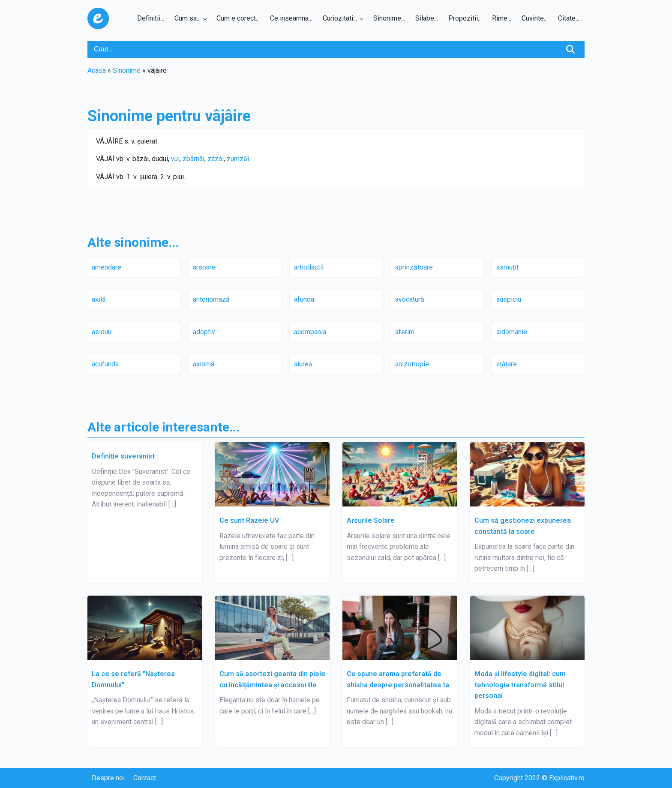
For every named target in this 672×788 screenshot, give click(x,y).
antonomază (211, 299)
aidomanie (512, 332)
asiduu (102, 332)
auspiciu (509, 299)
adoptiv (204, 332)
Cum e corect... (238, 18)
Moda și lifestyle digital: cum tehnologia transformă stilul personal (520, 685)
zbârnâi (193, 159)
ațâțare (507, 364)
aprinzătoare (414, 267)
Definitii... (151, 18)
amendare (106, 267)
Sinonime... (389, 18)
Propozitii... (465, 18)
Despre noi (108, 778)
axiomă (204, 364)
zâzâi (216, 159)
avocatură (410, 299)
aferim (405, 332)
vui (175, 159)
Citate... (569, 18)
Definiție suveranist (123, 456)
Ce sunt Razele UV (249, 520)
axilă (99, 299)
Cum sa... (187, 18)
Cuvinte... (535, 18)
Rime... (502, 18)
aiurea (303, 364)
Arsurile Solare (371, 520)
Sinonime (127, 70)
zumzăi (238, 159)
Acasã (97, 70)
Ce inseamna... (291, 18)
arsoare (204, 267)
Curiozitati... (340, 18)
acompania (310, 332)
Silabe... (427, 18)
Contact (145, 778)
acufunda (105, 364)
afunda (304, 299)
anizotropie (412, 364)
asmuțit (507, 267)
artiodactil (309, 267)
